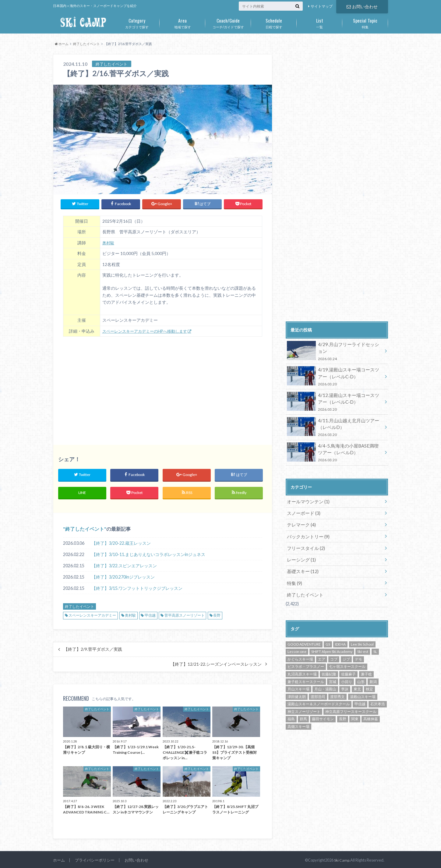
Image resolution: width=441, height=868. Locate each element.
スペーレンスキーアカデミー (92, 614)
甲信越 (150, 614)
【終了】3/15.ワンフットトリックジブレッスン (137, 587)
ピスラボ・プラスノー (306, 659)
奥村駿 (109, 242)
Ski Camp (341, 859)
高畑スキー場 (298, 719)
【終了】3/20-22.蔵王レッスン (121, 542)
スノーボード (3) (303, 508)
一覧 (319, 22)
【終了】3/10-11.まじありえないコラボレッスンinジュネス (148, 553)
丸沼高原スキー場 (302, 666)
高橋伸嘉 (371, 711)
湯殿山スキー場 (363, 689)
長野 (217, 614)
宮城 (333, 674)
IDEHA (340, 637)
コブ (334, 652)
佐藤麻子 (348, 666)
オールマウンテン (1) (307, 497)
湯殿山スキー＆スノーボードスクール (319, 696)
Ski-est (363, 644)
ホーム (59, 859)
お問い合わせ (362, 6)
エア (322, 652)
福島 (291, 711)
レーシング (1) (300, 553)
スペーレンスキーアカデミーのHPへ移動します (148, 330)
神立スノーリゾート (304, 704)
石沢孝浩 (378, 696)
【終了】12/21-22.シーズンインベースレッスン (216, 663)
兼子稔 (366, 666)
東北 (357, 681)
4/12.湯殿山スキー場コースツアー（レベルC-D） (335, 400)
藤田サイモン (323, 711)
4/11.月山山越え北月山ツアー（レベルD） (335, 424)
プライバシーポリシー (95, 859)
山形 (361, 674)
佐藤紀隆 (329, 666)
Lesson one (297, 644)
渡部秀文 (337, 689)
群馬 (303, 711)
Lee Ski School (362, 637)
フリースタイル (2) (305, 542)
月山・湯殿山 (325, 681)
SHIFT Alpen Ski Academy (332, 644)
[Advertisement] (163, 386)
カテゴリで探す (137, 22)
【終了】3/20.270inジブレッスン (123, 575)
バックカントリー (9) (307, 531)
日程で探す (274, 22)
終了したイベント (85, 527)
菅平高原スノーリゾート (185, 614)
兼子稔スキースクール (306, 674)
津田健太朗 (297, 689)
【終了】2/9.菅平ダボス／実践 (93, 648)
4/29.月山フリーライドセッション (335, 351)
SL (375, 644)
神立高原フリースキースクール (351, 704)
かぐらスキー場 (300, 652)
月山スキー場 (298, 681)
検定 (369, 681)
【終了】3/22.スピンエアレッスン (124, 564)
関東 (355, 711)
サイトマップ (322, 6)
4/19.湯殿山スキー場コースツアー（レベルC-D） (335, 375)
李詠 (345, 681)
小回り (347, 674)
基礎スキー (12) (302, 565)
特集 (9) (294, 576)
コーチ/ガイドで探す (228, 22)
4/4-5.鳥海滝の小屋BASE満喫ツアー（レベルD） (335, 449)
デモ (358, 652)
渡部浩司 (318, 689)
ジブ (346, 652)
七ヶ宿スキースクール (347, 659)
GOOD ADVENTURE (304, 637)
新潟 (373, 674)
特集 (365, 22)
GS (328, 637)
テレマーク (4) (300, 520)
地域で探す (182, 22)
